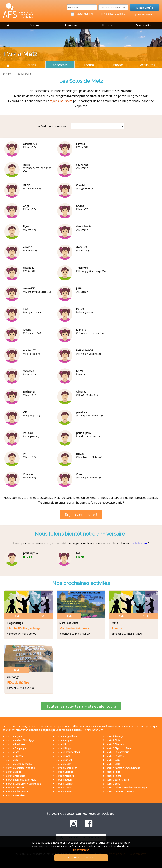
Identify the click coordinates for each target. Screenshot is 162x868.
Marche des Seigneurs (74, 628)
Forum (89, 65)
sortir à (12, 736)
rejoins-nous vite (61, 101)
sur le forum (138, 543)
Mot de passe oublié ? (113, 14)
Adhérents (60, 65)
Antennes (71, 25)
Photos (118, 65)
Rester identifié (84, 14)
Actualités (148, 65)
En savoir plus (81, 850)
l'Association (144, 25)
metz (11, 74)
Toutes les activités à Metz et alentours (81, 706)
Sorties (35, 25)
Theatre (117, 628)
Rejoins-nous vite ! (81, 515)
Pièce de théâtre (18, 683)
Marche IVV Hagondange (24, 628)
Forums (107, 25)
